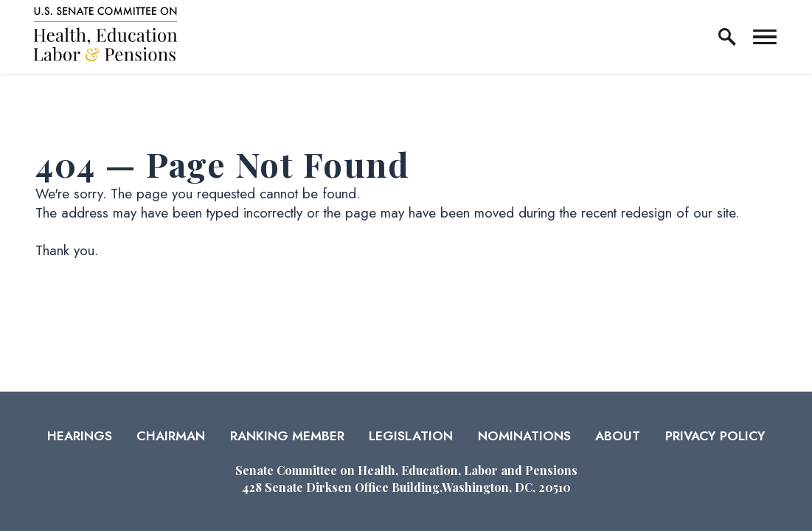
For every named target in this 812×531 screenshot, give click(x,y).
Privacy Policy (715, 436)
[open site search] (727, 37)
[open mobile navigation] (765, 37)
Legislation (411, 436)
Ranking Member (287, 436)
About (618, 436)
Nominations (524, 436)
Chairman (171, 436)
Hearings (80, 436)
